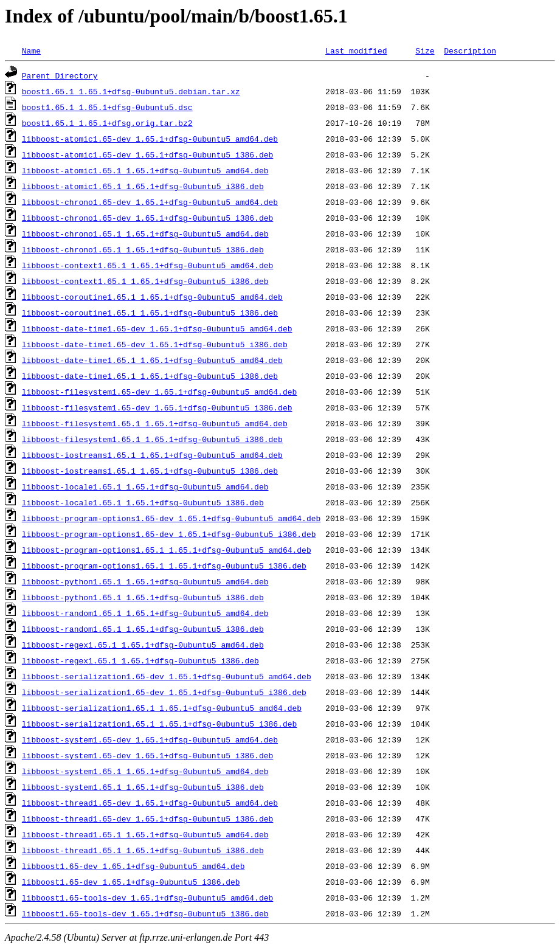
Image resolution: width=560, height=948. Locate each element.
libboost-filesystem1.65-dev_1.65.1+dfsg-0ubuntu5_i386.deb (157, 407)
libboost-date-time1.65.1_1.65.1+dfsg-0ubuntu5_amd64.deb (152, 360)
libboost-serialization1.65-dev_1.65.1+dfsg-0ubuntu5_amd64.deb (167, 676)
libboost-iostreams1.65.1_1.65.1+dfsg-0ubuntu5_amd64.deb (152, 455)
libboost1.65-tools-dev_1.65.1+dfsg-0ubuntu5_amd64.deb (147, 898)
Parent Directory (60, 75)
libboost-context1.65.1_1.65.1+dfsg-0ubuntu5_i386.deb (145, 281)
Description (470, 50)
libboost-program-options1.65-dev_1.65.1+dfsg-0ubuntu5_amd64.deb (171, 518)
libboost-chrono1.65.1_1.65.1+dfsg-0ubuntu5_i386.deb (143, 249)
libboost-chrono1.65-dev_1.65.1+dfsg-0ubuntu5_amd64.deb (150, 202)
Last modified (356, 50)
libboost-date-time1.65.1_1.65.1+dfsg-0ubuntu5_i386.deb (150, 376)
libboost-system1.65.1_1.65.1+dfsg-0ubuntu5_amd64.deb (145, 771)
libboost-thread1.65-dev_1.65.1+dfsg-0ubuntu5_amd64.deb (150, 803)
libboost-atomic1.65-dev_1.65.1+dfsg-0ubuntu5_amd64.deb (150, 139)
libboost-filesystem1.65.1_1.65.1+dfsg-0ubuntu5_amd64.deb (155, 423)
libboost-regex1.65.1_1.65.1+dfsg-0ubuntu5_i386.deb (140, 660)
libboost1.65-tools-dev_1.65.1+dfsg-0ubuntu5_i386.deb (145, 913)
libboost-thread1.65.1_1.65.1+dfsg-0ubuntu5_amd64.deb (145, 834)
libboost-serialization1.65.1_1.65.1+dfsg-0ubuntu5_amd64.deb (162, 708)
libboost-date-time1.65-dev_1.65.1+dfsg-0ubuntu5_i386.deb (155, 344)
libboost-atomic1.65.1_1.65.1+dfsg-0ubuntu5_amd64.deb (145, 170)
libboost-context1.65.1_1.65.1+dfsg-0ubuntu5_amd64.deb (147, 265)
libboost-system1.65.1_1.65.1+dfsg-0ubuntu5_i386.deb (143, 787)
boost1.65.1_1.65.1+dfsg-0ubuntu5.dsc (107, 107)
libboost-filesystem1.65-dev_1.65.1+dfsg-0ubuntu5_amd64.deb (159, 392)
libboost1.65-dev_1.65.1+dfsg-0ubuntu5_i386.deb (131, 882)
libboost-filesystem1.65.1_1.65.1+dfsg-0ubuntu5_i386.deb (152, 439)
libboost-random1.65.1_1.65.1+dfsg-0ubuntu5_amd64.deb (145, 613)
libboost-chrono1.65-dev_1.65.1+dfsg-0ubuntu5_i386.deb (147, 218)
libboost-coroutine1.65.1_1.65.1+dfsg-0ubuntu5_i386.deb (150, 313)
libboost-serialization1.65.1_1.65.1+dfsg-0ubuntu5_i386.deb (159, 724)
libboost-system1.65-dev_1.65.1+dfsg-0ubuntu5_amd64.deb (150, 739)
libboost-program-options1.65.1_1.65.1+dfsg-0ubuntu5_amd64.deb (167, 550)
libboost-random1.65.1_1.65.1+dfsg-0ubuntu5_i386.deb (143, 629)
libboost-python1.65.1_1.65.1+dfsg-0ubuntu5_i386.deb (143, 597)
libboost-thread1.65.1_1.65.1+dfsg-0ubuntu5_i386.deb (143, 850)
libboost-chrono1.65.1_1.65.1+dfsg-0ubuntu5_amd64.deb (145, 234)
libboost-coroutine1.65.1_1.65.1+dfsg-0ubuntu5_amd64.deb (152, 297)
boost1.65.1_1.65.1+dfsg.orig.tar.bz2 (107, 123)
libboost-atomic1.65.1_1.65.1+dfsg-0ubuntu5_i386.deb (143, 186)
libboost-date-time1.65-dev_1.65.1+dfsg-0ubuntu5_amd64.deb (157, 328)
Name (31, 50)
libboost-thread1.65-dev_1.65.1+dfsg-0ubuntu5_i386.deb (147, 818)
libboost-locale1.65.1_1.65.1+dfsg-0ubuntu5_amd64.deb (145, 486)
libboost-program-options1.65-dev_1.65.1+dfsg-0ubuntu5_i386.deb (169, 534)
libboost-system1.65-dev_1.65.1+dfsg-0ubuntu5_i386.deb (147, 755)
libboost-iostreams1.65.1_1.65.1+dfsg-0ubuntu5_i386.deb (150, 471)
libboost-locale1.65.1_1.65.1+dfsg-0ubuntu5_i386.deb (143, 502)
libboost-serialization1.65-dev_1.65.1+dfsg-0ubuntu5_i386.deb (164, 692)
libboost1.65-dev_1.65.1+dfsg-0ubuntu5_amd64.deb (133, 866)
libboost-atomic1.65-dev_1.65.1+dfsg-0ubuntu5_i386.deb (147, 154)
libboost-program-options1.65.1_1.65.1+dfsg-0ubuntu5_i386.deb (164, 566)
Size (425, 50)
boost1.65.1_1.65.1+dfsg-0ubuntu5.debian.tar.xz (131, 91)
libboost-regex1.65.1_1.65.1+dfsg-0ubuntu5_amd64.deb (143, 645)
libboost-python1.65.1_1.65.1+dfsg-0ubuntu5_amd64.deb (145, 581)
